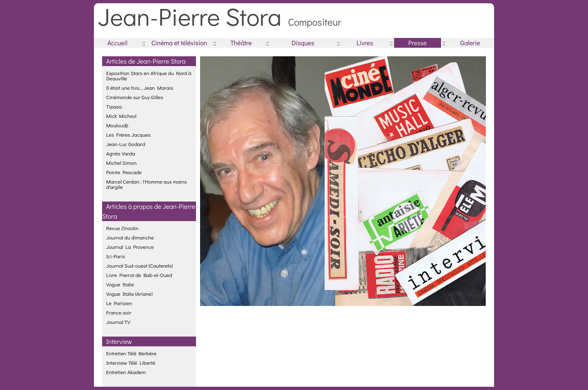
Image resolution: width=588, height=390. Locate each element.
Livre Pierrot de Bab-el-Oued (139, 275)
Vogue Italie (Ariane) (129, 294)
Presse (418, 43)
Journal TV (118, 322)
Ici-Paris (116, 256)
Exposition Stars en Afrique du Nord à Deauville (149, 75)
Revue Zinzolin (122, 228)
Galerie (470, 43)
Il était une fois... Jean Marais (140, 88)
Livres (365, 43)
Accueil (117, 43)
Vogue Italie (120, 284)
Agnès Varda (121, 153)
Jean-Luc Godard (126, 144)
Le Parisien (119, 303)
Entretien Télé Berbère (131, 353)
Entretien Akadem (126, 372)
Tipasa (114, 106)
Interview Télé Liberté (131, 362)
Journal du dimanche (130, 237)
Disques (303, 43)
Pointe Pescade (124, 172)
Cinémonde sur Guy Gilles (135, 97)
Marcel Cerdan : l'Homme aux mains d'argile (146, 184)
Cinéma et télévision (179, 43)
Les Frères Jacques (128, 134)
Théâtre (241, 43)
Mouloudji (117, 125)
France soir (119, 312)
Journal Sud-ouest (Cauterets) (139, 265)
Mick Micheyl (121, 116)
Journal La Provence (130, 247)
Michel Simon (121, 163)
